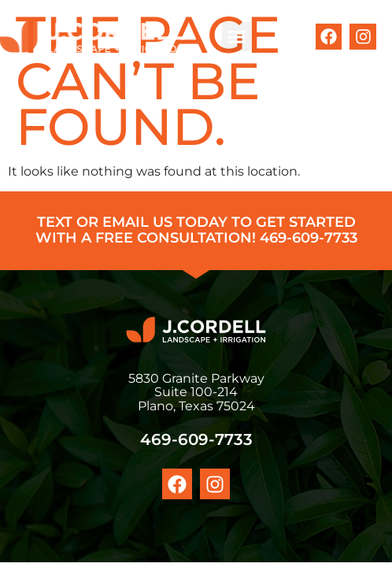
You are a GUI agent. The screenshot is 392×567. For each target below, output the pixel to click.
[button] (237, 37)
